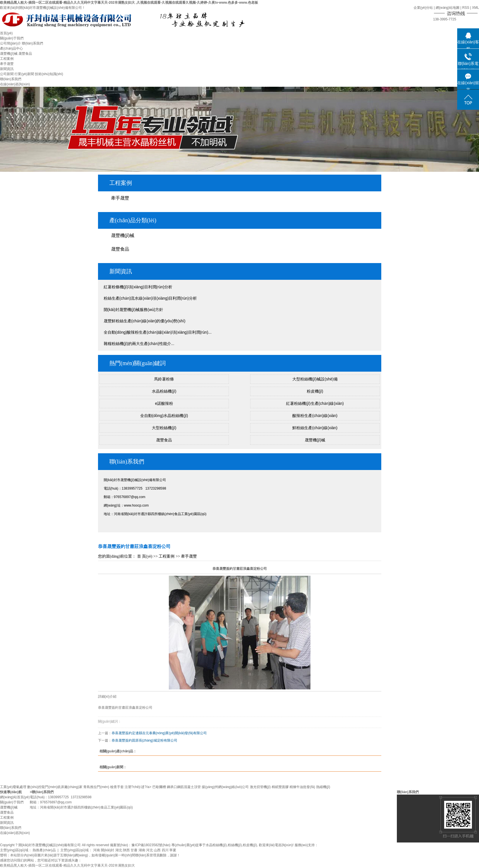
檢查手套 (117, 787)
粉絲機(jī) (235, 845)
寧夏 (173, 850)
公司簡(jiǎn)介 (10, 43)
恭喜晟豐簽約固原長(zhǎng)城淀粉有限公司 (144, 740)
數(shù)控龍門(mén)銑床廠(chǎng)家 (55, 787)
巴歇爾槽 (159, 787)
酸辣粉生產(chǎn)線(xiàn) (315, 416)
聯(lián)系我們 (32, 43)
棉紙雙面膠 (280, 787)
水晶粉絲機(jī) (164, 391)
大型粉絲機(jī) (164, 428)
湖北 (119, 850)
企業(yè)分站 (423, 8)
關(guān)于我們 (12, 38)
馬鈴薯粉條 (164, 379)
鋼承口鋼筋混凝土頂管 (184, 787)
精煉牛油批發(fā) (302, 787)
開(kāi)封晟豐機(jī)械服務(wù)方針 (134, 310)
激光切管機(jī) (260, 787)
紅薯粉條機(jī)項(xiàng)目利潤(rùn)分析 (138, 287)
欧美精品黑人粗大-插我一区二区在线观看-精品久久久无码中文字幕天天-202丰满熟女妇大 (67, 865)
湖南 (142, 850)
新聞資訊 (7, 69)
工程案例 (7, 59)
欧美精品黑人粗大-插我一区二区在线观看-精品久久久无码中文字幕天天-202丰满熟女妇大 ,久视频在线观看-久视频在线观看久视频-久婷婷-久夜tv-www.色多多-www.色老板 (129, 3)
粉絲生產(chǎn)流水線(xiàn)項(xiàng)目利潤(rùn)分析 (150, 298)
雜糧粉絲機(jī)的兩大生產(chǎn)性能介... (139, 344)
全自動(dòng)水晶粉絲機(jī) (164, 416)
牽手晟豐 (7, 64)
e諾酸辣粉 (164, 403)
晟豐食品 (25, 54)
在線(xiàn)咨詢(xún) (15, 84)
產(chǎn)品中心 (11, 48)
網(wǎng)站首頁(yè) (15, 797)
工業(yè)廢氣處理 (13, 787)
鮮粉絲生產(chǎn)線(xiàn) (315, 428)
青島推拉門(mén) (96, 787)
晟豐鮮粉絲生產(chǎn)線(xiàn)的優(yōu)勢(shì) (145, 321)
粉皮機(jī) (315, 391)
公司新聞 (7, 74)
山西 (157, 850)
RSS (466, 8)
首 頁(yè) (145, 556)
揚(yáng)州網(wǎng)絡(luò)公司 (225, 787)
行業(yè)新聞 (24, 74)
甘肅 (134, 850)
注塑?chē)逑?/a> (138, 787)
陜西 (126, 850)
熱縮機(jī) (323, 787)
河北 (150, 850)
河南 (97, 850)
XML (475, 8)
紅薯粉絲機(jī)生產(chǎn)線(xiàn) (315, 403)
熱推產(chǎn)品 (44, 850)
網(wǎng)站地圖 (448, 8)
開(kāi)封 (107, 850)
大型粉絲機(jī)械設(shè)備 (315, 379)
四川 (165, 850)
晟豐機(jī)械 (9, 54)
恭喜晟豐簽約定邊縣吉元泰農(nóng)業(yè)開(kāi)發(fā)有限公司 (159, 733)
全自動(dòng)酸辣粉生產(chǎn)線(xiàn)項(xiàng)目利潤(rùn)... (158, 332)
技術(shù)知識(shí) (49, 74)
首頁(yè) (6, 33)
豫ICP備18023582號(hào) (151, 845)
